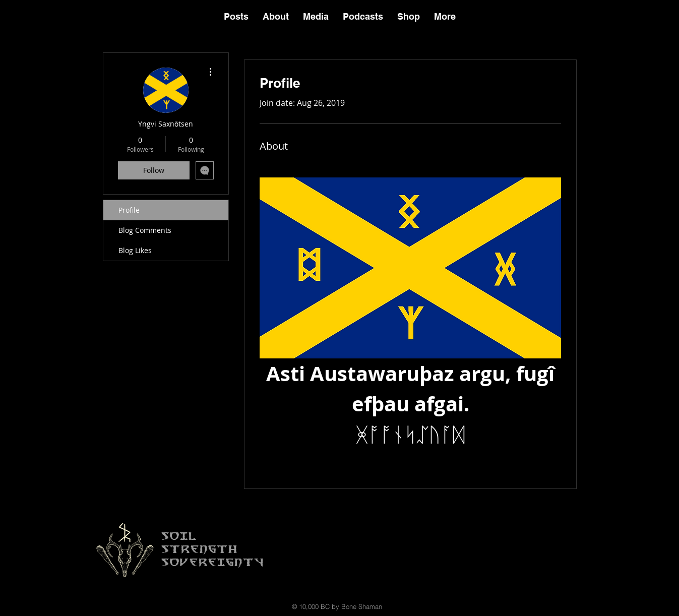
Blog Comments (145, 230)
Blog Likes (135, 250)
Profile (129, 210)
